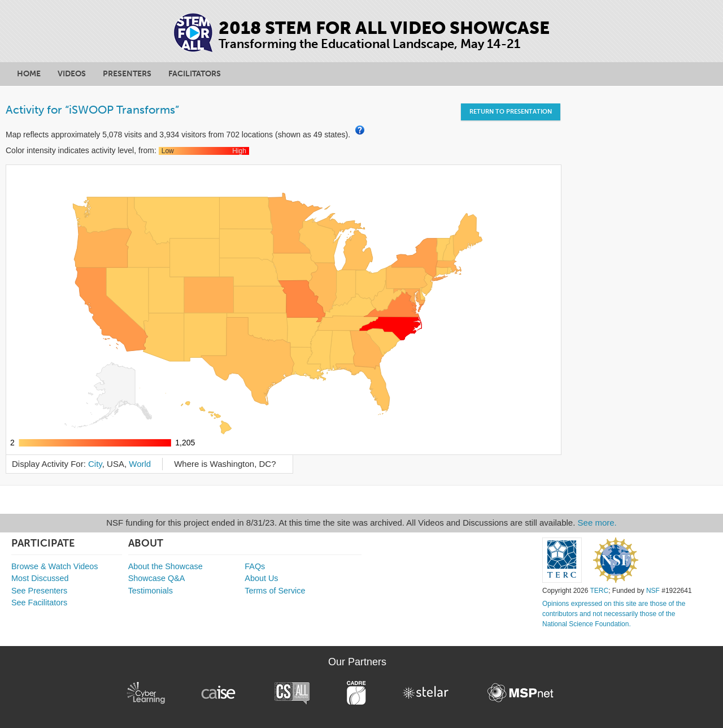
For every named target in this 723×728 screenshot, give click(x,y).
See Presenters (39, 591)
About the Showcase (165, 566)
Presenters (127, 74)
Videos (72, 74)
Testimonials (151, 591)
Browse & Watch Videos (55, 566)
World (140, 464)
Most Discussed (40, 578)
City (95, 464)
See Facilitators (39, 603)
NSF (653, 591)
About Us (261, 578)
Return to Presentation (511, 112)
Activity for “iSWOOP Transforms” (92, 110)
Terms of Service (275, 591)
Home (29, 74)
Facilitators (195, 74)
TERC (599, 591)
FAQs (255, 566)
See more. (597, 523)
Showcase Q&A (157, 578)
